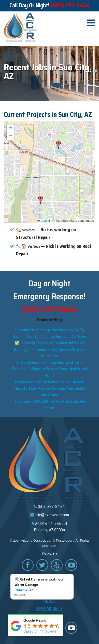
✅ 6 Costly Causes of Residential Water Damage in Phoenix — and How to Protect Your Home (50, 349)
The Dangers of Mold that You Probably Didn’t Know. (49, 405)
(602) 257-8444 (70, 5)
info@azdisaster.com (52, 515)
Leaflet (43, 221)
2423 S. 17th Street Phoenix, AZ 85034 (51, 527)
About (49, 601)
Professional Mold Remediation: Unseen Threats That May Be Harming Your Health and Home (50, 388)
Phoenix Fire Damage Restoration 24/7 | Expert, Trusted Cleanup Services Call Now (50, 333)
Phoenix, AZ (24, 590)
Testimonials (49, 609)
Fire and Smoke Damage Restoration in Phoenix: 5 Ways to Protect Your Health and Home (49, 369)
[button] (59, 145)
